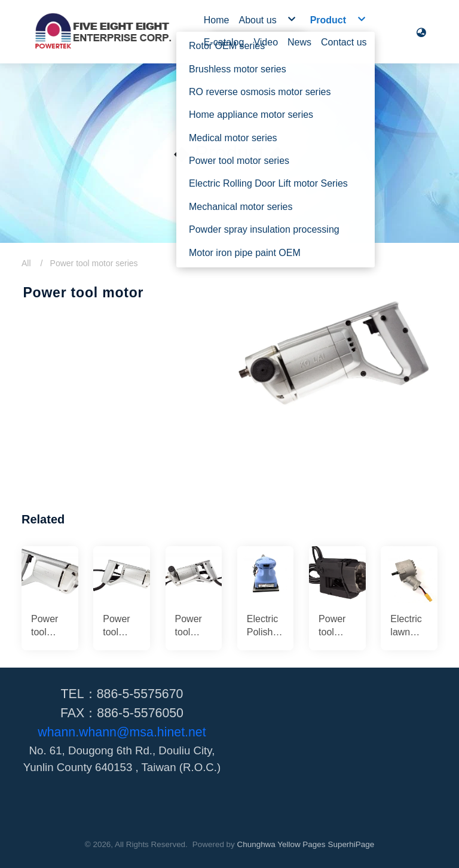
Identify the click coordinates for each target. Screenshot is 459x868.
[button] (421, 32)
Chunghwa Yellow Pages (281, 844)
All (26, 263)
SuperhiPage (351, 844)
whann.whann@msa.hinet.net (122, 732)
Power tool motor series (94, 263)
